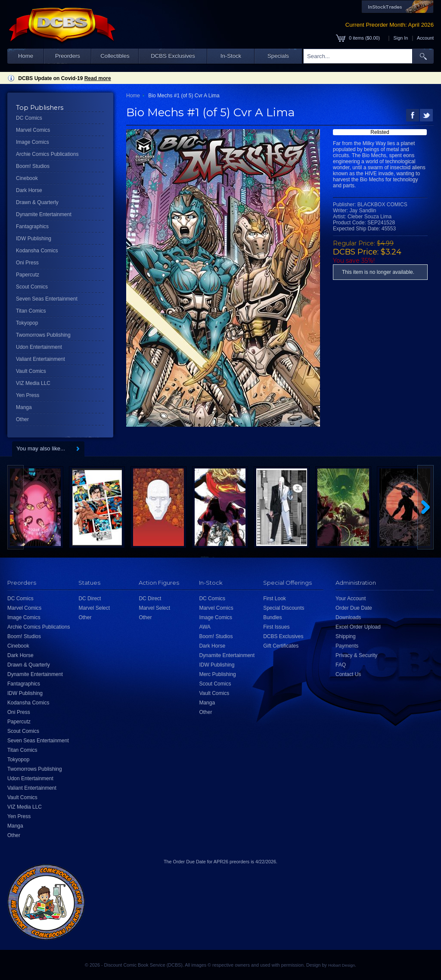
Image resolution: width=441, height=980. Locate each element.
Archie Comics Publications (47, 154)
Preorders (68, 56)
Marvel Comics (33, 130)
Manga (24, 407)
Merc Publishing (217, 674)
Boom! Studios (33, 166)
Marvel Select (94, 608)
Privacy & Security (356, 655)
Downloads (348, 617)
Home (26, 56)
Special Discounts (284, 608)
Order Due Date (354, 608)
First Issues (276, 627)
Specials (278, 56)
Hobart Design (342, 965)
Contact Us (348, 674)
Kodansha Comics (37, 251)
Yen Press (28, 395)
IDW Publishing (34, 239)
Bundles (272, 617)
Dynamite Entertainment (44, 214)
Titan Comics (31, 311)
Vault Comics (31, 371)
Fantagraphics (32, 226)
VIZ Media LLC (33, 383)
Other (22, 419)
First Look (275, 599)
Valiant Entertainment (40, 359)
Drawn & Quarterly (37, 202)
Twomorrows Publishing (43, 335)
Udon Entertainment (39, 347)
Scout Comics (32, 287)
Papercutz (28, 275)
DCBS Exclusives (173, 56)
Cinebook (27, 178)
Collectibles (115, 56)
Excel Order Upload (358, 627)
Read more (98, 78)
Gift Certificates (281, 646)
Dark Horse (29, 190)
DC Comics (29, 118)
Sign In (401, 38)
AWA (205, 627)
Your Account (351, 599)
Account (425, 38)
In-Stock (231, 56)
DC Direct (90, 599)
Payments (347, 646)
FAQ (341, 665)
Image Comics (33, 142)
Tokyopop (27, 323)
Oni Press (27, 263)
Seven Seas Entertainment (47, 299)
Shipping (346, 636)
